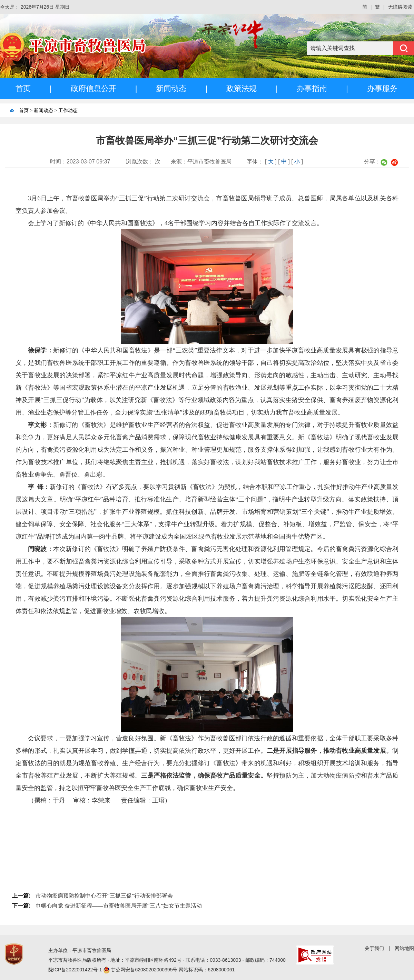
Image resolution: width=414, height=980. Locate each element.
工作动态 (68, 111)
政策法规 (241, 88)
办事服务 (382, 88)
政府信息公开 (93, 88)
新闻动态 (171, 88)
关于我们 (374, 948)
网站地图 (404, 948)
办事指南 (312, 88)
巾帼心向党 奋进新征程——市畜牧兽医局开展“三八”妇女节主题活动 (119, 906)
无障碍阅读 (400, 7)
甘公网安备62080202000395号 (145, 970)
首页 (23, 88)
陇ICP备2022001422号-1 (76, 970)
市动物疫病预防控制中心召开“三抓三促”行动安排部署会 (104, 896)
